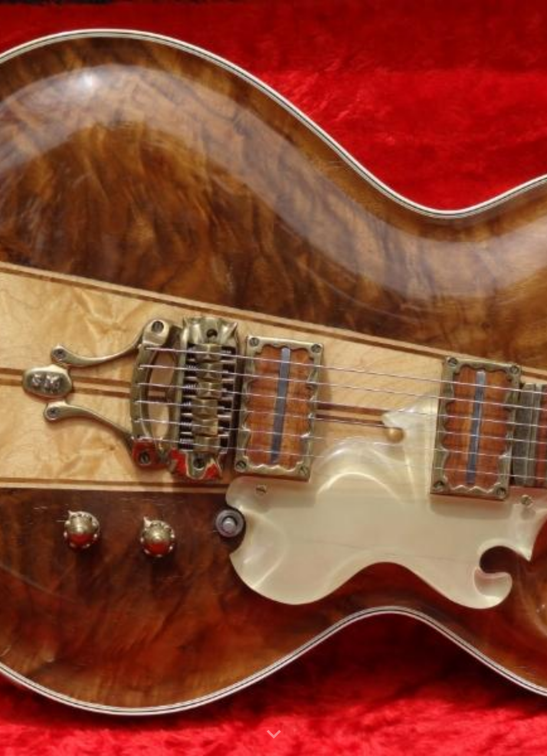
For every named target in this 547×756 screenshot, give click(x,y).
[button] (274, 735)
